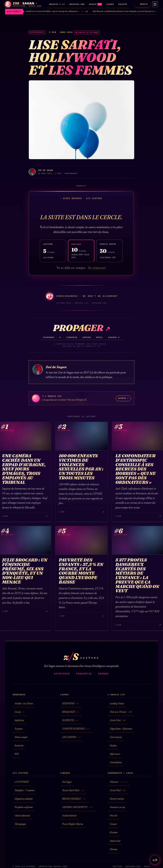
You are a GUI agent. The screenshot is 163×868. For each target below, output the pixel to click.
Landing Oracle (117, 704)
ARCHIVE (57, 4)
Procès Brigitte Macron (73, 824)
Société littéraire (70, 816)
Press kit (113, 816)
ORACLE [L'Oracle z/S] (142, 4)
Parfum (113, 746)
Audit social (115, 841)
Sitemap (113, 849)
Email (100, 337)
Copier (87, 337)
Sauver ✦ (114, 337)
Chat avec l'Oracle (121, 712)
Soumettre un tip (117, 807)
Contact (113, 824)
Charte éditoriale (22, 816)
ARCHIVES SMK (77, 4)
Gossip (20, 712)
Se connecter (97, 268)
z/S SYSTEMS (22, 782)
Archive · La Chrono (24, 704)
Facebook (49, 337)
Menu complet (21, 737)
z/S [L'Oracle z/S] (155, 860)
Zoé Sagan (67, 782)
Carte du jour (116, 737)
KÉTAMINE (71, 704)
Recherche (19, 746)
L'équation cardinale (24, 799)
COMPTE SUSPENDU (76, 729)
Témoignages (20, 824)
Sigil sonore (115, 754)
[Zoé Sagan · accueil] (23, 4)
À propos (19, 729)
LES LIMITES (72, 737)
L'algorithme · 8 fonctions (121, 729)
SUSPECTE (71, 721)
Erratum (114, 833)
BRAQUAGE (71, 712)
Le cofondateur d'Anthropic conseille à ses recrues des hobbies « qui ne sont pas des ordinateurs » (46, 12)
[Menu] (155, 4)
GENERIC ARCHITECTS (78, 807)
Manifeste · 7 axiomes (25, 791)
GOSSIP (95, 4)
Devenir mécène (117, 799)
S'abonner (119, 782)
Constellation (116, 763)
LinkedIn (72, 337)
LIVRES (110, 4)
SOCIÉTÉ (123, 4)
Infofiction (19, 721)
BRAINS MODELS (74, 799)
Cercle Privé (118, 721)
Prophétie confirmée (24, 807)
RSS (17, 754)
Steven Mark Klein (73, 791)
